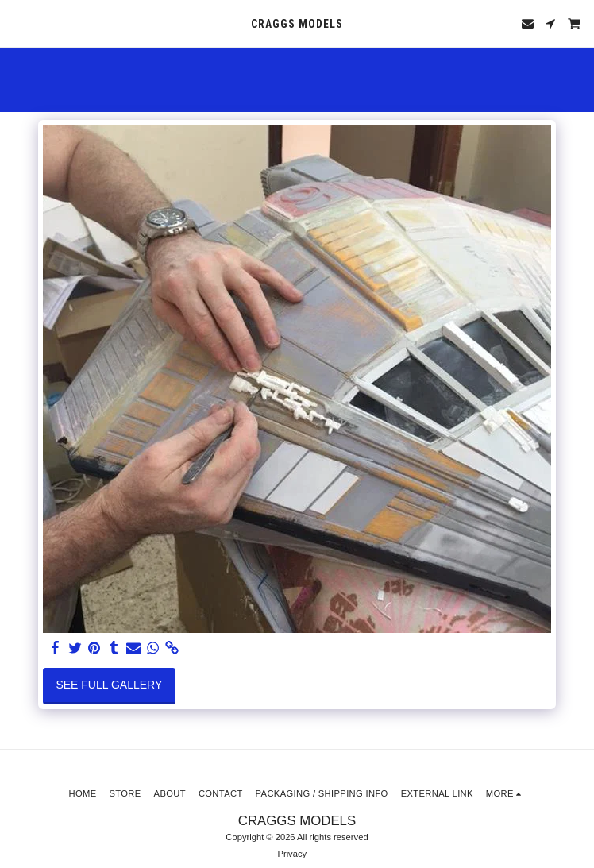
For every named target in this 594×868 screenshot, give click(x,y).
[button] (17, 23)
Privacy (292, 854)
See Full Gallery (109, 685)
